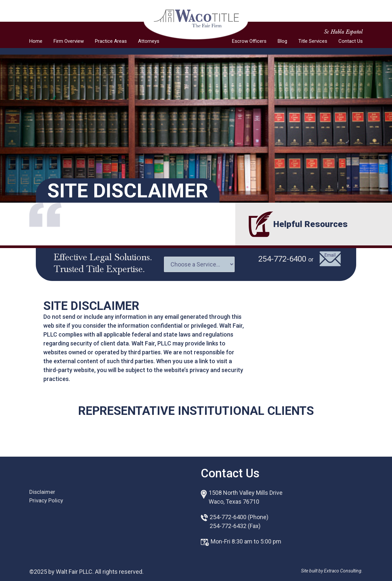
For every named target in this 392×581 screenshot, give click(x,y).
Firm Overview (69, 41)
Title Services (313, 41)
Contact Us (351, 41)
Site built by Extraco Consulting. (332, 571)
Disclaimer (43, 492)
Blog (282, 41)
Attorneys (149, 41)
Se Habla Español (343, 31)
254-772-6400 (286, 259)
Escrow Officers (249, 41)
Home (36, 41)
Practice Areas (111, 41)
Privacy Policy (47, 501)
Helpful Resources (315, 224)
